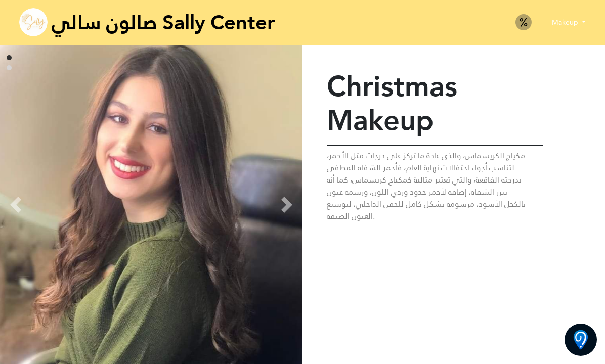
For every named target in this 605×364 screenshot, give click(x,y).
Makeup (566, 22)
